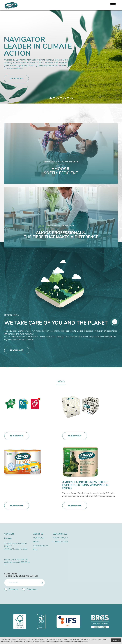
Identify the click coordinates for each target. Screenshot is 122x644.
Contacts (9, 534)
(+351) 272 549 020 (20, 559)
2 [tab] (54, 98)
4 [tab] (61, 98)
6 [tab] (68, 98)
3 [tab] (58, 98)
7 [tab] (72, 98)
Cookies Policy (60, 542)
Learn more (16, 79)
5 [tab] (65, 98)
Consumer (11, 589)
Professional (30, 589)
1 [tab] (51, 98)
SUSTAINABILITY (41, 546)
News (61, 381)
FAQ (35, 550)
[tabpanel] (61, 52)
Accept (116, 640)
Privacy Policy (60, 538)
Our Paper (39, 538)
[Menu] (113, 5)
